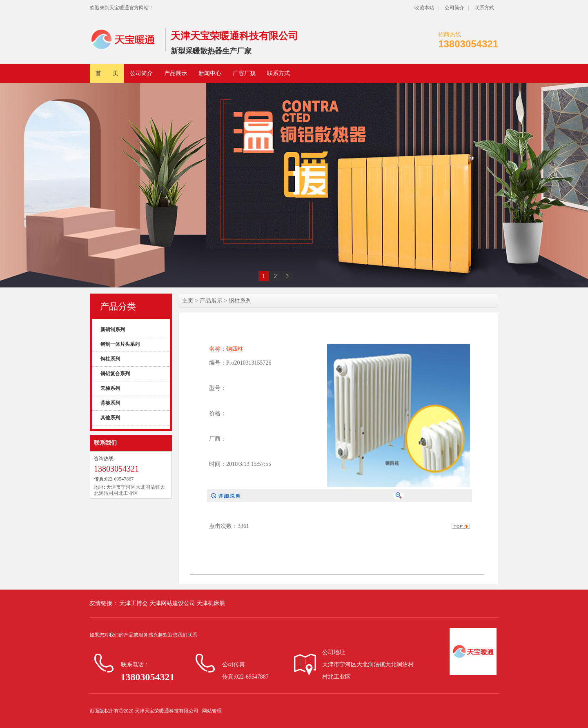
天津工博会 (134, 603)
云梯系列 (110, 388)
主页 (188, 301)
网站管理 (212, 711)
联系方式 (484, 8)
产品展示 (176, 73)
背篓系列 (110, 403)
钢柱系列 (110, 359)
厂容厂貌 (244, 73)
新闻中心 (210, 73)
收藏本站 (424, 8)
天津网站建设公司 (173, 603)
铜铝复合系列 (115, 374)
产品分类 (118, 306)
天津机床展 (211, 603)
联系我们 (105, 443)
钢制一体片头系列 (120, 344)
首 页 (107, 73)
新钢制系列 (113, 329)
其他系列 (110, 418)
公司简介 (454, 8)
